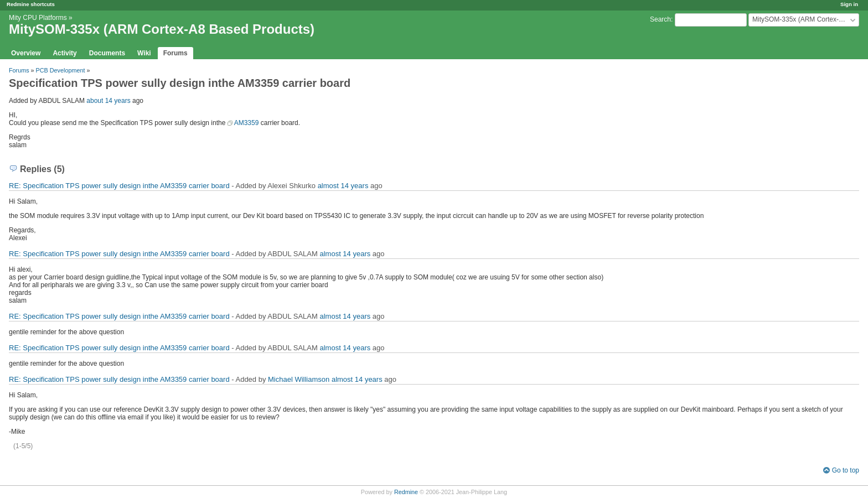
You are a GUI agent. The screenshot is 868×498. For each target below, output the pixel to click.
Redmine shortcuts (31, 4)
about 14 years (108, 101)
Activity (64, 53)
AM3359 (247, 123)
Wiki (144, 53)
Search (660, 19)
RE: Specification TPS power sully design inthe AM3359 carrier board (119, 186)
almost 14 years (343, 186)
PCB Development (61, 70)
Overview (26, 53)
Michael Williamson (299, 379)
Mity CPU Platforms (38, 18)
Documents (107, 53)
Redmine (406, 492)
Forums (175, 53)
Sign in (849, 4)
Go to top (846, 470)
